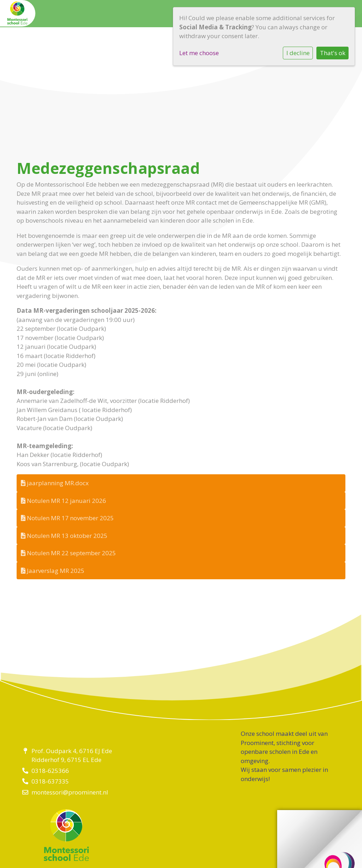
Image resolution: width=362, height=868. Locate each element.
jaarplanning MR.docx (55, 483)
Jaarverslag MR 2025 (53, 571)
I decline (298, 53)
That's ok (333, 53)
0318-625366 (50, 771)
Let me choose (199, 53)
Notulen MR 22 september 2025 (68, 553)
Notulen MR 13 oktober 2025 (64, 536)
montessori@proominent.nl (70, 792)
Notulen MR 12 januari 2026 (63, 501)
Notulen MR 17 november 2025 (67, 518)
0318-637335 (50, 781)
